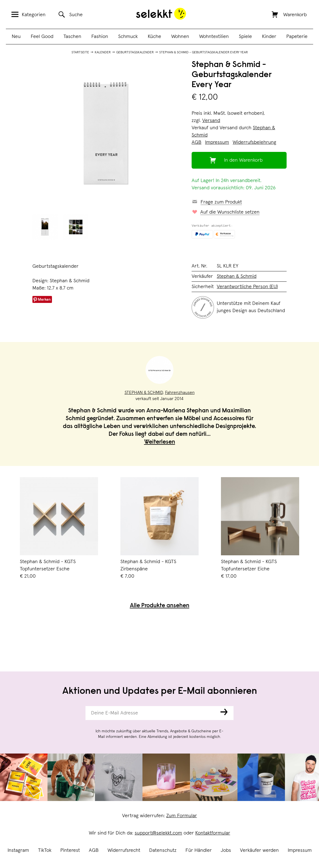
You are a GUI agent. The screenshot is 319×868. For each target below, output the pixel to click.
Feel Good (42, 37)
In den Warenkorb (243, 160)
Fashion (100, 37)
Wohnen (180, 37)
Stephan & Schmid (237, 276)
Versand (211, 121)
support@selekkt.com (158, 833)
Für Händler (199, 850)
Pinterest (70, 850)
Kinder (269, 37)
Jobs (226, 850)
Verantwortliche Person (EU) (247, 287)
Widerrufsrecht (124, 850)
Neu (16, 37)
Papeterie (297, 37)
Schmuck (128, 37)
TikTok (45, 850)
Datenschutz (163, 850)
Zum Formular (182, 816)
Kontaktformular (213, 833)
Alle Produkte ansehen (160, 606)
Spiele (245, 37)
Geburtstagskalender (135, 52)
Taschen (72, 37)
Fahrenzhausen (180, 393)
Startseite (80, 52)
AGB (94, 850)
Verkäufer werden (259, 850)
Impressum (300, 850)
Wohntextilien (214, 37)
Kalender (103, 52)
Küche (154, 37)
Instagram (18, 850)
